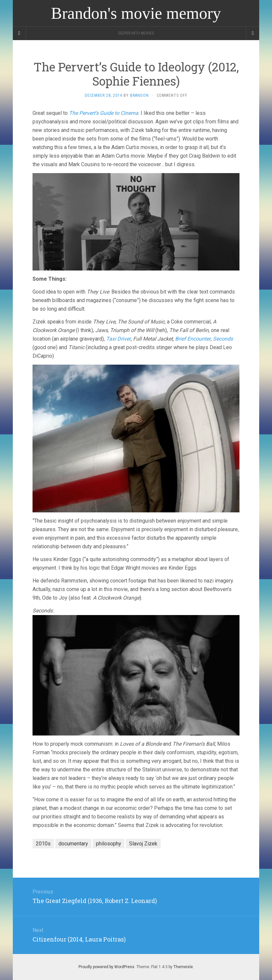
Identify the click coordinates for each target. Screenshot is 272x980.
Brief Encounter (193, 339)
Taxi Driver (118, 339)
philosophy (109, 844)
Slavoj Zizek (143, 844)
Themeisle (183, 967)
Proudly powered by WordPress (106, 967)
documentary (73, 844)
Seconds (223, 339)
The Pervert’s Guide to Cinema (104, 113)
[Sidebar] (19, 33)
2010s (43, 844)
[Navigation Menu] (253, 33)
